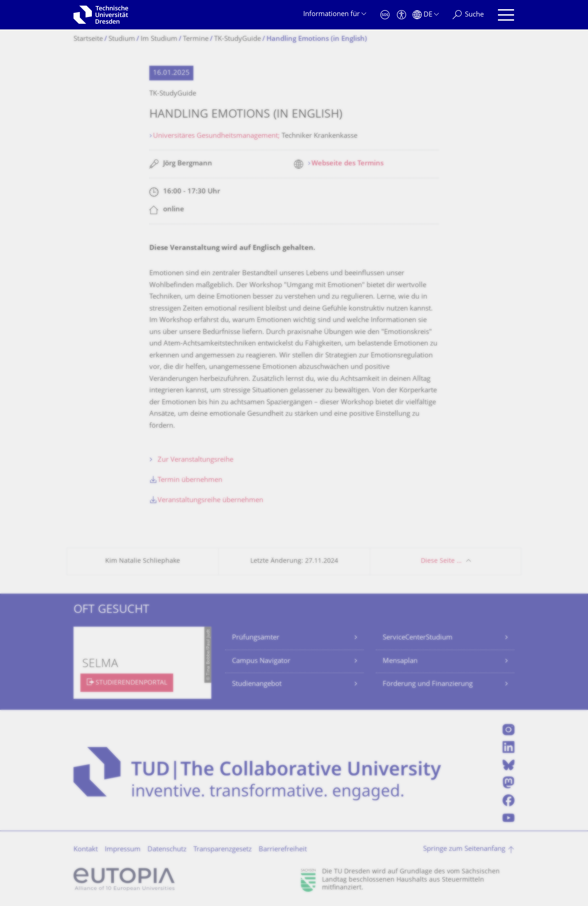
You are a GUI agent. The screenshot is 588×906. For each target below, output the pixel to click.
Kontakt (86, 850)
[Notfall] (385, 15)
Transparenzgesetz (223, 850)
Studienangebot (257, 684)
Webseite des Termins (348, 164)
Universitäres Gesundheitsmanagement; (217, 136)
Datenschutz (167, 850)
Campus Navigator (261, 661)
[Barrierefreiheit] (401, 15)
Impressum (123, 850)
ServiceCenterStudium (418, 638)
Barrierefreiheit (283, 850)
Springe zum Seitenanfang (464, 849)
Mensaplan (400, 661)
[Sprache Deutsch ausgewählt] (426, 15)
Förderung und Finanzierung (428, 684)
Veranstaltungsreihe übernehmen (210, 501)
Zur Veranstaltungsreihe (195, 460)
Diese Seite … (441, 561)
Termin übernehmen (190, 480)
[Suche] (468, 15)
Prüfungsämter (256, 638)
